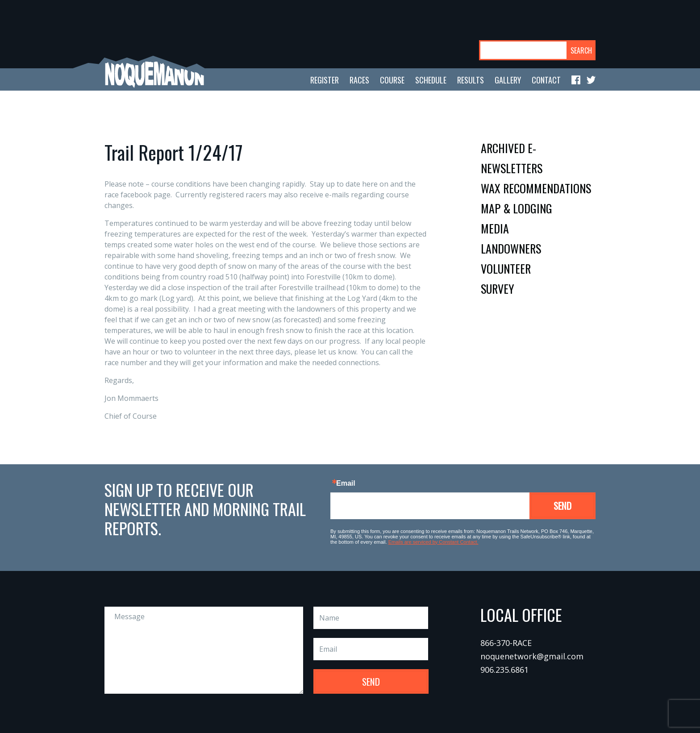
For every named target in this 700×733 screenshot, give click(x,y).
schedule (431, 80)
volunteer (506, 269)
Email (346, 483)
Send (562, 506)
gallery (508, 80)
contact (546, 80)
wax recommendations (536, 188)
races (359, 80)
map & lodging (517, 208)
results (471, 80)
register (325, 80)
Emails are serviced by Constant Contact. (433, 542)
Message (204, 650)
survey (498, 289)
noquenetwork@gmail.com (532, 656)
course (392, 80)
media (495, 228)
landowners (511, 248)
